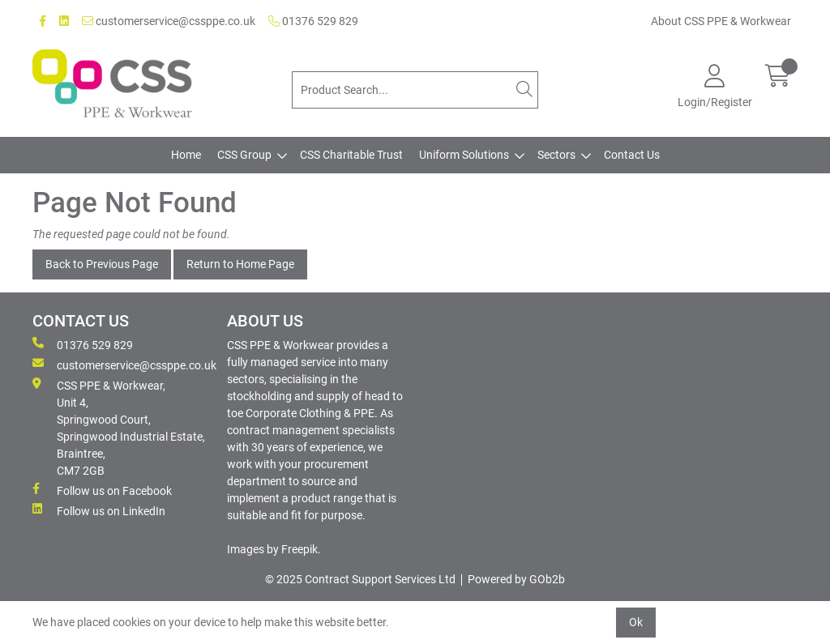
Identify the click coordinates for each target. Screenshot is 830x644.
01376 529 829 (313, 21)
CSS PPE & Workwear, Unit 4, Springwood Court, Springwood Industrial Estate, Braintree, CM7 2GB (119, 427)
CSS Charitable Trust (351, 155)
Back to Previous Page (102, 264)
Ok (636, 622)
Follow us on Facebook (102, 490)
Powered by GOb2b (516, 579)
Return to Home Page (240, 264)
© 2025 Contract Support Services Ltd (360, 579)
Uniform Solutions (464, 155)
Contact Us (632, 155)
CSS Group (244, 155)
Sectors (556, 155)
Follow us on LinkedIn (99, 510)
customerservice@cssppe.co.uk (169, 21)
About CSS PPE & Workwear (721, 21)
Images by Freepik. (274, 549)
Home (186, 155)
